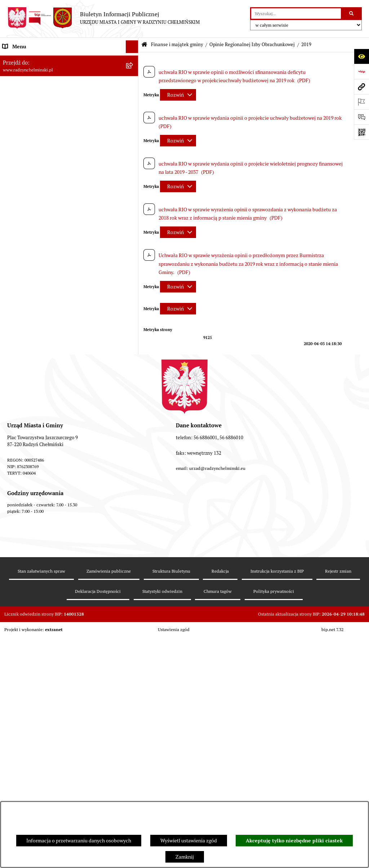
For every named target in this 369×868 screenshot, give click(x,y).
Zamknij (185, 857)
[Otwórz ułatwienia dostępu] (361, 56)
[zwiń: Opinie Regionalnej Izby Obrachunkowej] (133, 297)
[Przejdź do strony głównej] (103, 18)
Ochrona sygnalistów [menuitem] (26, 160)
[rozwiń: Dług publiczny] (133, 245)
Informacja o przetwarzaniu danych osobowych (79, 841)
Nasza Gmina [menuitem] (17, 59)
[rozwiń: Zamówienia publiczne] (133, 173)
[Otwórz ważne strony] (361, 102)
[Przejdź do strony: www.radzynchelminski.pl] (361, 87)
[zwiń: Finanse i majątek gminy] (133, 211)
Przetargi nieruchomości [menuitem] (30, 185)
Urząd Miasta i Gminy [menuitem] (26, 122)
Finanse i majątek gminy (177, 45)
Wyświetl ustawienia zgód (189, 841)
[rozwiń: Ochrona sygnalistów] (133, 160)
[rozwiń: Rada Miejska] (133, 97)
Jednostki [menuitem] (13, 747)
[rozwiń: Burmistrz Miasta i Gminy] (133, 110)
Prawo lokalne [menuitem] (18, 759)
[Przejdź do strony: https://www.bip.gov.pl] (361, 71)
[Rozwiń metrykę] (178, 95)
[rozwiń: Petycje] (133, 148)
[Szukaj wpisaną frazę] (352, 14)
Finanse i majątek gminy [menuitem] (29, 211)
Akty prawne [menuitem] (16, 772)
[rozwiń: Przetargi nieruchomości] (133, 186)
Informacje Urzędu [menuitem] (23, 135)
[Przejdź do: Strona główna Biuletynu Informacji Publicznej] (144, 45)
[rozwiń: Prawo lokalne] (133, 760)
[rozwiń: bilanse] (133, 730)
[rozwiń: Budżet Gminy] (133, 228)
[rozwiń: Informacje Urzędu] (133, 135)
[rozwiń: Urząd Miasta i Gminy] (133, 122)
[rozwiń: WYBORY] (133, 85)
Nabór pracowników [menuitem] (25, 198)
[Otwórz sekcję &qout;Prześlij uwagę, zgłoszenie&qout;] (361, 117)
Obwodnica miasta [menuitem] (23, 797)
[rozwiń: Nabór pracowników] (133, 198)
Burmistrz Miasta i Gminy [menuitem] (31, 110)
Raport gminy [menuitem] (17, 72)
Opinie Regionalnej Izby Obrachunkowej (252, 45)
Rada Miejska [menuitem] (17, 97)
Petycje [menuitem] (11, 147)
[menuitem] (69, 85)
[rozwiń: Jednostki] (133, 747)
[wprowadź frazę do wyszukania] (296, 14)
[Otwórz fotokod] (361, 132)
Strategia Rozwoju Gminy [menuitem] (31, 785)
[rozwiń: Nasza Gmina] (133, 59)
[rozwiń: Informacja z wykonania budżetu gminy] (133, 280)
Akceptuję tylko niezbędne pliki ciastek (294, 841)
